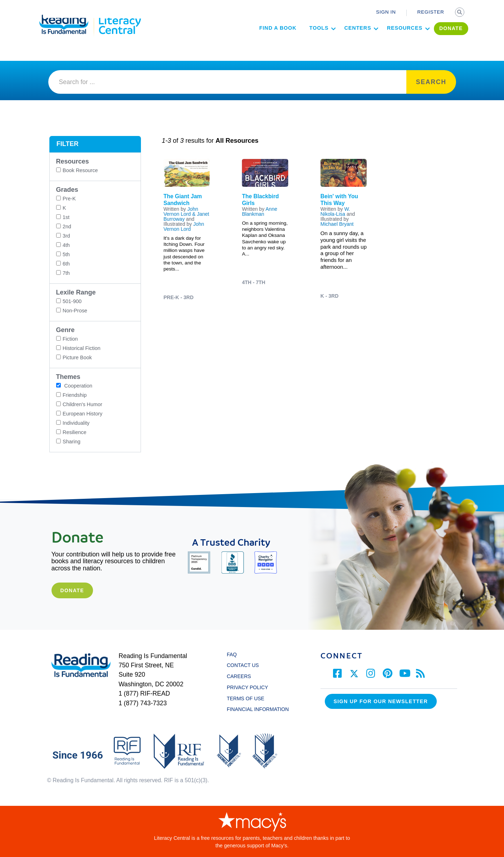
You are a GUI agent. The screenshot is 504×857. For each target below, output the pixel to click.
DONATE (433, 38)
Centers (340, 38)
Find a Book (260, 38)
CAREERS (239, 676)
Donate (72, 590)
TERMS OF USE (249, 698)
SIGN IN (386, 12)
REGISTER (431, 12)
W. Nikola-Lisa (335, 211)
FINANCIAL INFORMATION (258, 709)
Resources (387, 38)
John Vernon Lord (184, 227)
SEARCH (460, 13)
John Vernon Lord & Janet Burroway (186, 214)
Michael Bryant (337, 224)
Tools (301, 38)
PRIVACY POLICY (247, 687)
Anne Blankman (260, 211)
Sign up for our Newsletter (381, 701)
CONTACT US (245, 665)
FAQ (232, 654)
